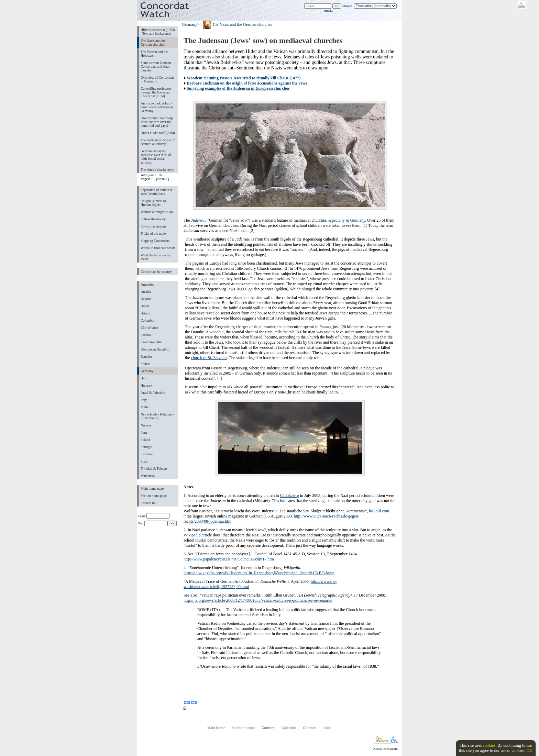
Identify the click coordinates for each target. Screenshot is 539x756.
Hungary (147, 385)
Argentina (147, 284)
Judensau (199, 220)
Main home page (152, 488)
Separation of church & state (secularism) (157, 192)
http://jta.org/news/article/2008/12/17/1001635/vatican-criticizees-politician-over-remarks (258, 600)
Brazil (145, 306)
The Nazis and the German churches (153, 43)
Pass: (153, 523)
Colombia (147, 320)
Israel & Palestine (153, 393)
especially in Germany (347, 220)
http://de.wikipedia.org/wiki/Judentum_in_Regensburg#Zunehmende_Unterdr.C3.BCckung (259, 573)
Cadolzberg (290, 496)
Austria (146, 292)
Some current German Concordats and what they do (156, 66)
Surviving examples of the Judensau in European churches (238, 88)
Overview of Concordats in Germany (157, 79)
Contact (309, 728)
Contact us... (149, 503)
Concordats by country (156, 272)
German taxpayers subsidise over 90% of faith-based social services (156, 157)
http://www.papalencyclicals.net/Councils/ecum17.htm (229, 559)
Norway (146, 425)
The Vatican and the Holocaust (154, 54)
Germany (147, 371)
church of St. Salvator (209, 358)
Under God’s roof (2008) (158, 133)
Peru (144, 432)
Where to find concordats (158, 248)
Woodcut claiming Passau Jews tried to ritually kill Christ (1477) (244, 78)
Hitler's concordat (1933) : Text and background (158, 32)
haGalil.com (379, 511)
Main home (216, 728)
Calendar (289, 728)
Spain (145, 461)
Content (268, 728)
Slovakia (147, 454)
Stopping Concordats (155, 241)
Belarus (146, 299)
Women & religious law (157, 212)
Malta (145, 407)
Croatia (146, 335)
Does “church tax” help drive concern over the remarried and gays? (157, 122)
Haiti (144, 378)
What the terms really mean (155, 257)
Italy (144, 400)
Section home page (154, 496)
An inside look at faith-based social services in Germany (157, 107)
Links (327, 728)
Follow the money (153, 219)
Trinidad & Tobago (154, 469)
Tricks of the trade (153, 234)
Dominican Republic (155, 349)
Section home (243, 728)
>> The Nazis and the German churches (235, 24)
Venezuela (148, 476)
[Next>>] (162, 179)
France (145, 364)
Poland (145, 440)
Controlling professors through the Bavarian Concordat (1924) (156, 92)
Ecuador (146, 357)
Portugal (146, 447)
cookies (489, 745)
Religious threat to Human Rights (153, 203)
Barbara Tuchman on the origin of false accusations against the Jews (247, 83)
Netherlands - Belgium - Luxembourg (157, 416)
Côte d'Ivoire (150, 328)
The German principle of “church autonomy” (158, 142)
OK (529, 751)
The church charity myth (157, 170)
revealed (213, 313)
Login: (154, 516)
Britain (145, 313)
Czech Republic (152, 342)
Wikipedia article (198, 535)
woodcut (216, 332)
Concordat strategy (154, 226)
